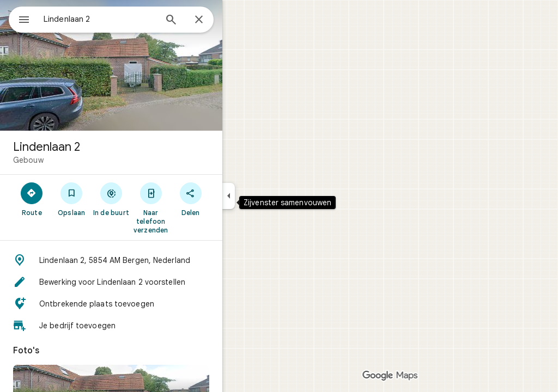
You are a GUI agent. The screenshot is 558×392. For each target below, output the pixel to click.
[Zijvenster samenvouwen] (268, 196)
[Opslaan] (111, 199)
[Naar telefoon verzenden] (190, 207)
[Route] (71, 199)
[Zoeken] (210, 21)
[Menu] (20, 19)
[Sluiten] (238, 20)
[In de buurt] (151, 199)
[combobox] (128, 19)
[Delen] (230, 199)
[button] (150, 260)
